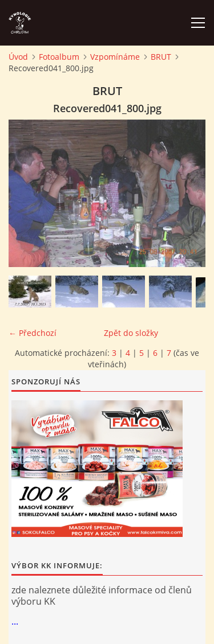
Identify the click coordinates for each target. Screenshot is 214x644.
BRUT (161, 57)
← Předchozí (33, 333)
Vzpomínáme (115, 57)
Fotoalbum (59, 57)
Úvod (18, 57)
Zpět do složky (131, 333)
